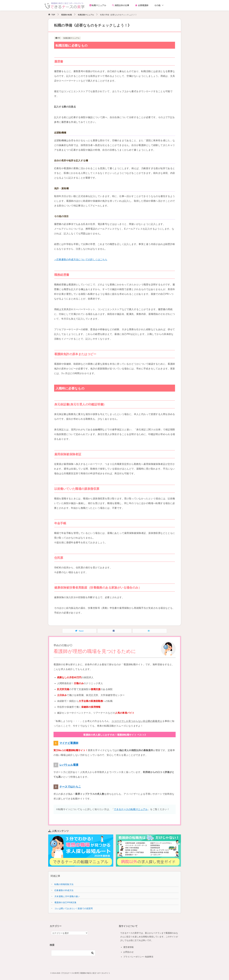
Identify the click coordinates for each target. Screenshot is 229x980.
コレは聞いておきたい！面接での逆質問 (74, 908)
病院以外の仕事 (121, 5)
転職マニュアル (98, 5)
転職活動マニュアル (72, 38)
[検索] (73, 953)
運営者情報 (128, 947)
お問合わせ (128, 952)
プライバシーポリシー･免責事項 (138, 957)
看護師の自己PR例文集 (65, 902)
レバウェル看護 (69, 765)
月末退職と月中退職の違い (67, 896)
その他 (157, 5)
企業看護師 (142, 5)
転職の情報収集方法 (64, 884)
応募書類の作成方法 (64, 890)
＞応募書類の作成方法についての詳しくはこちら (81, 259)
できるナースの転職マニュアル (131, 809)
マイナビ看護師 (69, 743)
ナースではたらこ (70, 787)
